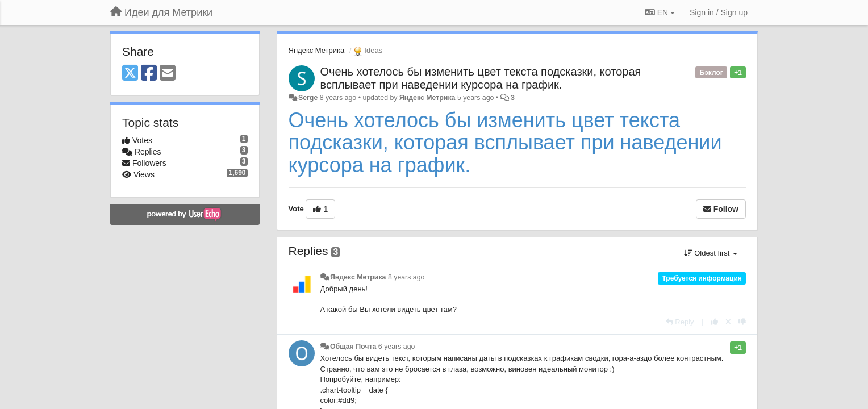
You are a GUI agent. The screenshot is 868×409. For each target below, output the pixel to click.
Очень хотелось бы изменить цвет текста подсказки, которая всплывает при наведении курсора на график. (481, 78)
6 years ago (397, 347)
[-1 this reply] (742, 322)
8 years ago (406, 277)
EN (660, 12)
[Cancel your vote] (728, 322)
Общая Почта (353, 347)
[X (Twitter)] (130, 74)
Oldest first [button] (711, 253)
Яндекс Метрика (317, 50)
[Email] (168, 74)
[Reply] (680, 322)
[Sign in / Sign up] (719, 12)
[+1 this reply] (714, 322)
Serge (308, 98)
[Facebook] (149, 74)
